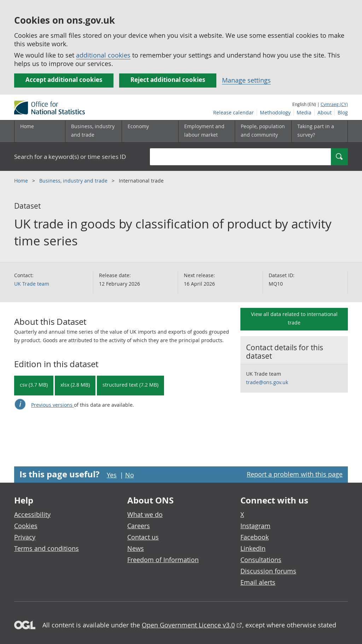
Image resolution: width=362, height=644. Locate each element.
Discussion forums (268, 571)
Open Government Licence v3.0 (188, 625)
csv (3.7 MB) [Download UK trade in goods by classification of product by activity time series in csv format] (34, 385)
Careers (139, 526)
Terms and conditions (46, 548)
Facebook (255, 537)
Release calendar (233, 112)
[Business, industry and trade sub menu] (93, 131)
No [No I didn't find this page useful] (130, 475)
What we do (145, 514)
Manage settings (246, 80)
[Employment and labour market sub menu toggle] (206, 131)
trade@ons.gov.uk (267, 382)
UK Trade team (32, 284)
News (136, 548)
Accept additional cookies (64, 80)
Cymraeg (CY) (334, 104)
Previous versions (52, 405)
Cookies (26, 526)
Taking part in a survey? (316, 130)
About (325, 112)
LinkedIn (253, 548)
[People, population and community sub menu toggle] (263, 131)
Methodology (275, 112)
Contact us (143, 537)
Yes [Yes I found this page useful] (112, 475)
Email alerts (258, 582)
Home (27, 126)
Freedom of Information (163, 560)
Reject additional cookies (168, 80)
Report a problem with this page (295, 474)
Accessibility (32, 514)
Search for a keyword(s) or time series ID (70, 157)
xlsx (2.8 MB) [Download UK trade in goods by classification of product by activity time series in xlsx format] (75, 385)
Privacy (25, 537)
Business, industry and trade (74, 181)
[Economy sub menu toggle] (150, 131)
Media (304, 112)
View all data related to (294, 318)
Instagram (255, 526)
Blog (343, 112)
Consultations (261, 560)
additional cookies (103, 55)
